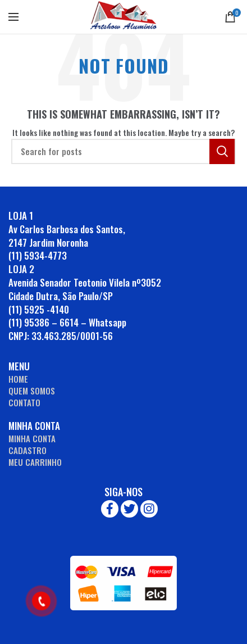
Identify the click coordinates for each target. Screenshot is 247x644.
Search (222, 151)
